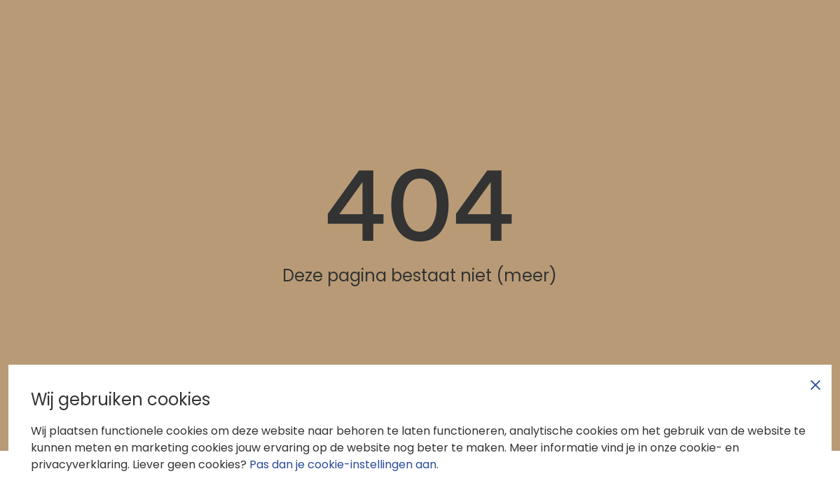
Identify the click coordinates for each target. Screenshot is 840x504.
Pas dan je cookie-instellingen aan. (344, 464)
